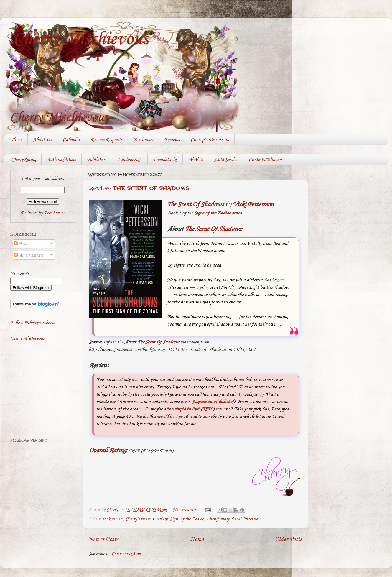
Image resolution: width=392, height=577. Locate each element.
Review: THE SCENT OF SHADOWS (139, 189)
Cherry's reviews (140, 519)
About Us (42, 140)
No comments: (185, 510)
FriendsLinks (165, 160)
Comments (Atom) (127, 554)
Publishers (97, 160)
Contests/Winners (266, 160)
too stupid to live (183, 409)
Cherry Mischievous (81, 39)
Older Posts (289, 539)
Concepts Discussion (210, 140)
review (162, 519)
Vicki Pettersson (253, 205)
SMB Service (226, 160)
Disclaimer (143, 140)
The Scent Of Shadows (195, 205)
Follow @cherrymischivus (32, 323)
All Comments (29, 255)
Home (17, 140)
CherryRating (24, 160)
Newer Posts (103, 539)
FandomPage (130, 160)
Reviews (172, 140)
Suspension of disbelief (213, 402)
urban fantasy (218, 519)
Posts (21, 244)
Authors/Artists (61, 160)
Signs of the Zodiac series (218, 213)
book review (113, 519)
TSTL (207, 409)
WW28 (195, 160)
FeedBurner (54, 213)
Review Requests (107, 140)
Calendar (71, 140)
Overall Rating (107, 451)
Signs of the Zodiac (187, 519)
